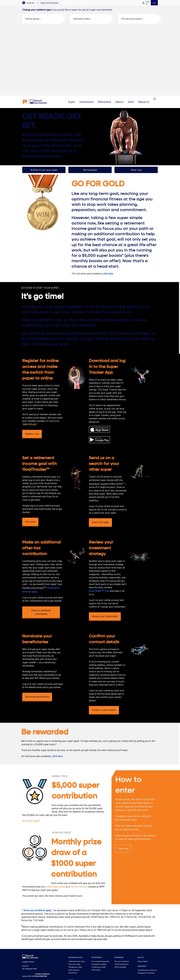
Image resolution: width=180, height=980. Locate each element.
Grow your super (74, 903)
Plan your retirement (122, 900)
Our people (72, 923)
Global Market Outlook (62, 949)
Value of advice (143, 900)
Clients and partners (121, 903)
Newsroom (72, 931)
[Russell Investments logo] (35, 34)
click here (110, 206)
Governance (73, 912)
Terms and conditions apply (38, 849)
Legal (89, 956)
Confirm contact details (109, 649)
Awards (71, 926)
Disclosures (97, 956)
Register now (32, 366)
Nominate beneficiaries (37, 629)
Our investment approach (100, 900)
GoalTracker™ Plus (104, 526)
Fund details (73, 934)
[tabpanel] (90, 17)
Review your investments (110, 552)
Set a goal (30, 457)
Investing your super (99, 906)
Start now (126, 791)
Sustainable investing (99, 903)
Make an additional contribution (41, 547)
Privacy (83, 956)
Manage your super (75, 906)
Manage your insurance (146, 912)
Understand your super (76, 900)
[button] (42, 19)
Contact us (72, 929)
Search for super (106, 458)
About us (47, 949)
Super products (74, 909)
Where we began (120, 906)
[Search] (155, 34)
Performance (96, 909)
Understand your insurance (147, 909)
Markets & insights (80, 949)
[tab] (30, 3)
